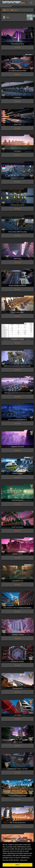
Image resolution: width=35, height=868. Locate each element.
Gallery (15, 10)
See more (18, 48)
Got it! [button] (17, 865)
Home (6, 10)
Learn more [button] (24, 860)
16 (28, 16)
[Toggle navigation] (31, 3)
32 (31, 16)
